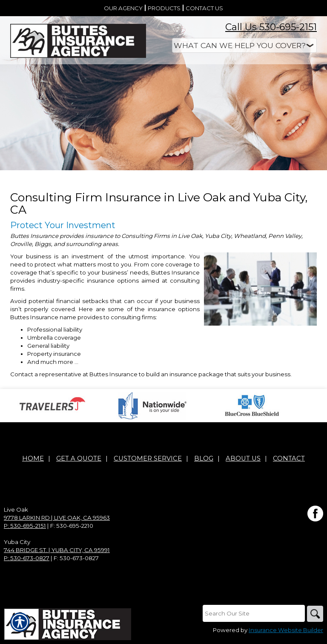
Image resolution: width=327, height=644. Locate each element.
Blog (204, 459)
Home (33, 459)
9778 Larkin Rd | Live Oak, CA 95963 (57, 518)
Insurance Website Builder (286, 631)
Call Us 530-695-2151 (271, 27)
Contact (289, 459)
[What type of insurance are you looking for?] (244, 45)
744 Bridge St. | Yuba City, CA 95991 (57, 550)
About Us (243, 459)
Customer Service (148, 459)
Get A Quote (79, 459)
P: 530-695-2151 (25, 526)
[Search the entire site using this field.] (253, 614)
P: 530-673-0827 (27, 558)
